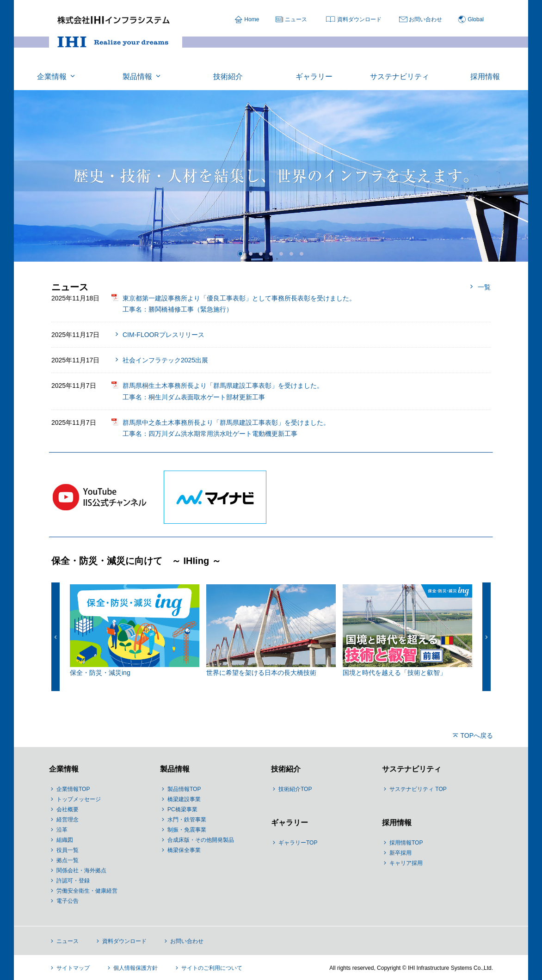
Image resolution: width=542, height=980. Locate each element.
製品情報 (175, 769)
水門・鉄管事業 (187, 820)
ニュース (296, 19)
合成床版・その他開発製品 (201, 840)
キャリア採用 (406, 863)
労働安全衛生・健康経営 (87, 891)
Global (476, 19)
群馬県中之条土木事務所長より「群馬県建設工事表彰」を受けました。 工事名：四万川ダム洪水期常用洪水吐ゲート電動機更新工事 (226, 428)
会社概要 (68, 809)
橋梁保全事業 (184, 850)
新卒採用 (400, 853)
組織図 (65, 840)
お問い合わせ (425, 19)
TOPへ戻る (477, 735)
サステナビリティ (412, 769)
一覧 (484, 287)
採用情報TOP (406, 843)
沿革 (62, 830)
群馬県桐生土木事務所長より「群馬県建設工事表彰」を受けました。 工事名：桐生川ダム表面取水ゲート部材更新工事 (223, 391)
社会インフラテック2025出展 (165, 360)
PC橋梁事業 (182, 809)
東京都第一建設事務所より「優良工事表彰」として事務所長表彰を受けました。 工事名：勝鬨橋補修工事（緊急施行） (239, 304)
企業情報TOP (73, 789)
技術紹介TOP (295, 789)
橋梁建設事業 (184, 799)
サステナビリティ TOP (418, 789)
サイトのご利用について (212, 968)
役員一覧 (68, 850)
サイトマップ (73, 968)
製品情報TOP (184, 789)
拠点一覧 (68, 860)
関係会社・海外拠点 (81, 870)
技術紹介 (286, 769)
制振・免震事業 (187, 830)
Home (252, 19)
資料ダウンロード (359, 19)
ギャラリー (289, 823)
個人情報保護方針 (135, 968)
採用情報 (397, 823)
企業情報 (64, 769)
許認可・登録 (73, 881)
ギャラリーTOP (298, 843)
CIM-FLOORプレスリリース (163, 335)
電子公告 (68, 901)
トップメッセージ (79, 799)
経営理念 (68, 820)
